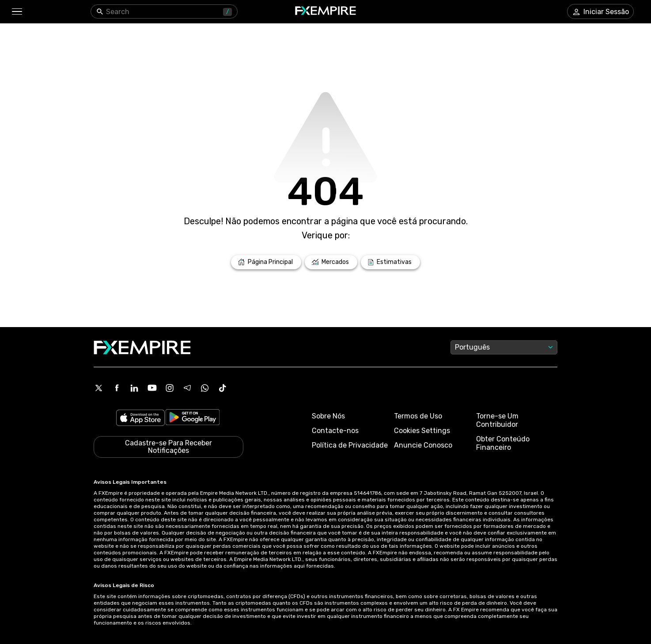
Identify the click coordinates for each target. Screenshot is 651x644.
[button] (17, 12)
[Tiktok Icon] (223, 388)
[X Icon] (99, 388)
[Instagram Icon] (170, 388)
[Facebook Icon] (117, 388)
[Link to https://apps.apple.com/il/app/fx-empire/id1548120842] (140, 419)
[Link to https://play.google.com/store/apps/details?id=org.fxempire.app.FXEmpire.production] (193, 419)
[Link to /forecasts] (390, 262)
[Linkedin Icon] (134, 388)
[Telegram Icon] (187, 388)
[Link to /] (266, 262)
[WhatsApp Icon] (205, 388)
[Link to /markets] (331, 262)
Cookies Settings (422, 431)
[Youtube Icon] (152, 388)
